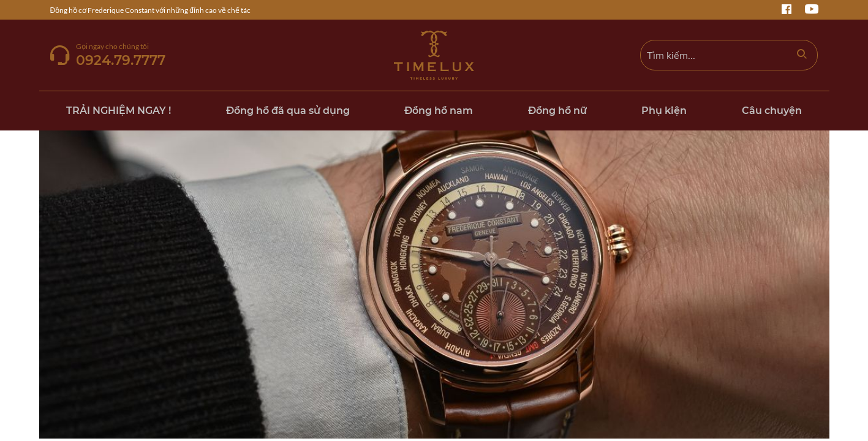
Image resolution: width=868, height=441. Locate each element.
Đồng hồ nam (439, 111)
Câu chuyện (772, 111)
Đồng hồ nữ (557, 111)
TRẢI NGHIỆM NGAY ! (119, 111)
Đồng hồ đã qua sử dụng (288, 111)
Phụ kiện (664, 111)
